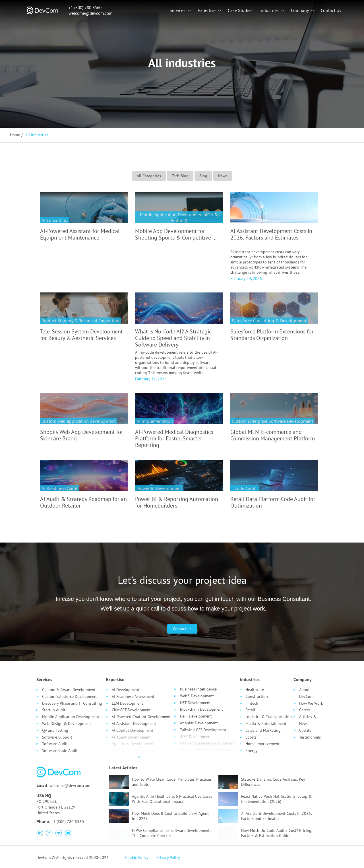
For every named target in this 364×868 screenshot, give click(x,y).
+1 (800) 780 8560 (82, 9)
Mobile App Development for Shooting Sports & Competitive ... (176, 234)
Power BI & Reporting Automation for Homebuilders (177, 502)
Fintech (252, 703)
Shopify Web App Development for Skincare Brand (82, 435)
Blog (203, 176)
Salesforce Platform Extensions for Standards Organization (272, 335)
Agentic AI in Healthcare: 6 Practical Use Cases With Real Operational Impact (172, 799)
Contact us (182, 629)
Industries (270, 11)
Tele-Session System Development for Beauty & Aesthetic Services (81, 335)
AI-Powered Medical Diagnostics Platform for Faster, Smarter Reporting (174, 438)
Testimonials (310, 737)
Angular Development (199, 723)
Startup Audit (54, 710)
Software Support (57, 737)
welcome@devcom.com (87, 14)
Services (178, 11)
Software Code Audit (60, 751)
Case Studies (240, 11)
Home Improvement (262, 744)
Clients (305, 730)
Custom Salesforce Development (70, 696)
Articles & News (308, 720)
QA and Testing (55, 730)
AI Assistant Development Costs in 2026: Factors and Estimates (271, 234)
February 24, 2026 (246, 279)
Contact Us (331, 11)
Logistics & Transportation (269, 717)
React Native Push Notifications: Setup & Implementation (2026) (276, 799)
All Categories (149, 176)
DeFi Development (196, 716)
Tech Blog (180, 176)
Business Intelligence (198, 689)
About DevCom (306, 693)
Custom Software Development (69, 690)
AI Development (126, 690)
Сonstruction (257, 696)
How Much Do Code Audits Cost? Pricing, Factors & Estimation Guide (277, 833)
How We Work (311, 703)
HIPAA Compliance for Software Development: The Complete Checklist (171, 833)
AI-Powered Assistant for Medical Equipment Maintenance (80, 234)
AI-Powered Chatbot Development (141, 717)
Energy (252, 751)
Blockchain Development (201, 709)
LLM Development (127, 703)
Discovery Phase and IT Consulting (72, 703)
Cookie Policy (137, 857)
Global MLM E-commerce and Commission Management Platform (273, 435)
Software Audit (55, 744)
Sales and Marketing (263, 730)
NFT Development (195, 703)
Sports (251, 737)
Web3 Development (197, 696)
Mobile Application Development (71, 717)
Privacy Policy (168, 857)
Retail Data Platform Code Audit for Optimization (273, 502)
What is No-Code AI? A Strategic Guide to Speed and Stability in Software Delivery (173, 338)
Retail (250, 710)
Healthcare (255, 690)
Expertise (207, 11)
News (223, 176)
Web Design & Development (67, 723)
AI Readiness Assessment (133, 696)
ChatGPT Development (131, 710)
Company (301, 11)
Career (305, 710)
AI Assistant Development (134, 723)
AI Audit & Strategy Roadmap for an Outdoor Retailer (83, 502)
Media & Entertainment (266, 723)
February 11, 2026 (151, 379)
